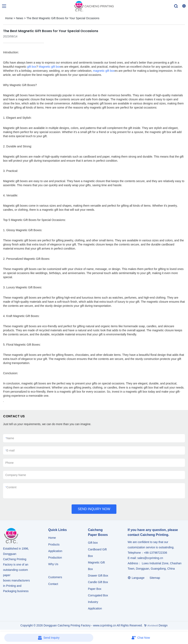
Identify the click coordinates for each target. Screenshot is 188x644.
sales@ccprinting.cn (150, 558)
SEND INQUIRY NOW (94, 509)
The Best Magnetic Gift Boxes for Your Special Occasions (63, 18)
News (20, 18)
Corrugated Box (98, 595)
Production (55, 558)
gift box (32, 67)
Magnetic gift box (50, 67)
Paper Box (95, 589)
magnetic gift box (104, 71)
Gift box (93, 543)
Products (54, 544)
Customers (55, 577)
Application (55, 551)
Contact (53, 584)
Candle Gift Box (98, 582)
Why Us (53, 564)
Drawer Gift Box (98, 576)
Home (9, 18)
